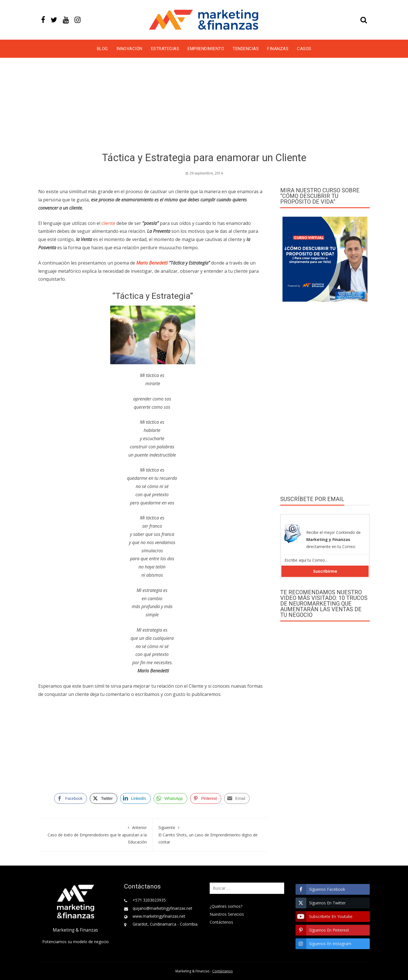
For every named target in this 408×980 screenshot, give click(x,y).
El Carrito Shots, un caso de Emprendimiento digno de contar (210, 834)
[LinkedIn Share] (135, 798)
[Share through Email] (237, 798)
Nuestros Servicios (227, 914)
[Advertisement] (204, 106)
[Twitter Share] (103, 798)
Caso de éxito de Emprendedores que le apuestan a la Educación (95, 834)
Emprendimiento (206, 49)
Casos (304, 49)
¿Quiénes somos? (226, 906)
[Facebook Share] (71, 798)
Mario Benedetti (152, 263)
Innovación (129, 49)
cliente (108, 223)
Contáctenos (221, 922)
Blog (102, 49)
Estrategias (165, 49)
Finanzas (278, 49)
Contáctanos (222, 971)
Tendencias (246, 49)
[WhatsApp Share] (171, 798)
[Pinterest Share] (206, 798)
